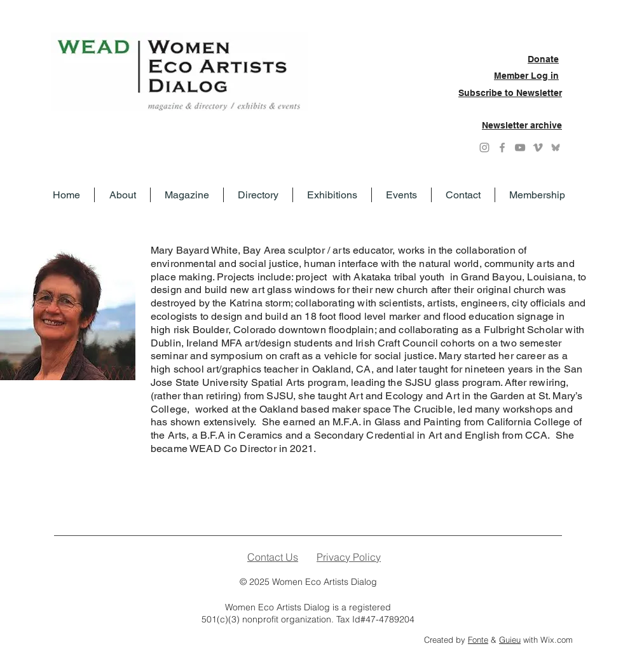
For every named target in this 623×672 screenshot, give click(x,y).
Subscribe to (487, 93)
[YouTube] (520, 147)
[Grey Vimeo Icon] (538, 147)
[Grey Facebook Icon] (502, 147)
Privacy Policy (349, 557)
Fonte (478, 640)
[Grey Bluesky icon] (556, 147)
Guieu (510, 640)
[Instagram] (484, 147)
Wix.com (557, 640)
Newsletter (539, 93)
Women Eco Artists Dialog (325, 582)
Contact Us (273, 557)
